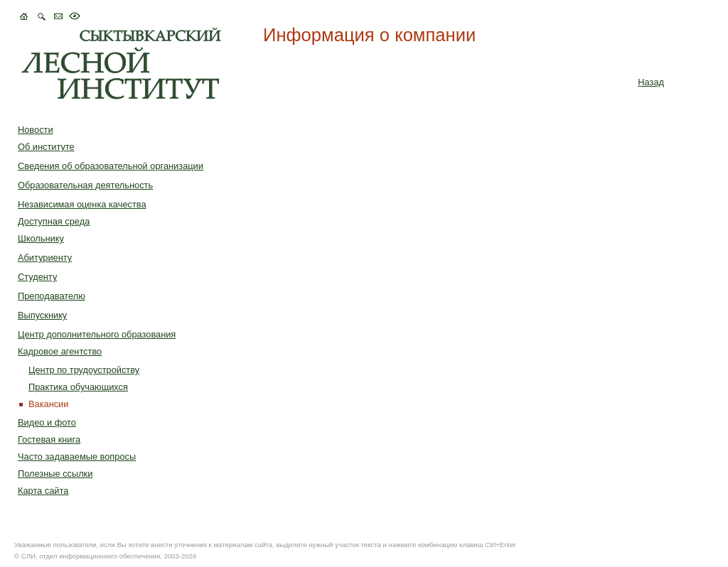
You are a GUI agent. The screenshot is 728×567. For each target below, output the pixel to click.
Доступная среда (54, 221)
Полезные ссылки (55, 474)
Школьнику (41, 238)
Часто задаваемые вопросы (77, 457)
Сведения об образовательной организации (111, 166)
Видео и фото (47, 422)
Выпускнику (42, 315)
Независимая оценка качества (82, 204)
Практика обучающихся (78, 387)
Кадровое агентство (60, 351)
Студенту (37, 277)
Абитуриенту (45, 258)
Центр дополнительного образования (97, 334)
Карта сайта (43, 491)
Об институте (46, 147)
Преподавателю (52, 296)
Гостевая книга (49, 439)
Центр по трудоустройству (84, 370)
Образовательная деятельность (85, 185)
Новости (36, 130)
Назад (651, 82)
